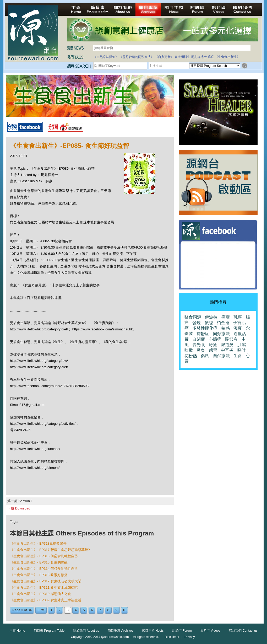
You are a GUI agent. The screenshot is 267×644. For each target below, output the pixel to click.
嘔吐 (242, 350)
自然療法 (221, 356)
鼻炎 (201, 350)
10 (124, 610)
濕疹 (238, 328)
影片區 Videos (210, 631)
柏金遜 (223, 323)
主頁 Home (17, 631)
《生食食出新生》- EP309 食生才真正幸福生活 (46, 600)
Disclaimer (172, 637)
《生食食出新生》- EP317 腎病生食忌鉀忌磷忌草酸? (50, 550)
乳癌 (238, 317)
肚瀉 (242, 345)
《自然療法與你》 (106, 57)
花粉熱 (191, 356)
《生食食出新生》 (227, 57)
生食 (238, 356)
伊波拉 (211, 317)
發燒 (197, 323)
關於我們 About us (86, 631)
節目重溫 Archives (120, 631)
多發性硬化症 (205, 328)
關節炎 (231, 339)
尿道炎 (227, 345)
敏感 (226, 328)
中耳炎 (227, 350)
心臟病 (215, 339)
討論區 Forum (182, 631)
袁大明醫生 (182, 57)
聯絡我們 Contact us (243, 631)
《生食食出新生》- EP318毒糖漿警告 (38, 543)
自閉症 (199, 339)
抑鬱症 (203, 334)
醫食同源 (193, 317)
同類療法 (221, 334)
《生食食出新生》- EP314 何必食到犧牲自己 (44, 569)
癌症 (211, 57)
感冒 (213, 350)
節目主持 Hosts (153, 631)
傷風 (205, 356)
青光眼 (199, 345)
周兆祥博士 (199, 57)
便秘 (209, 323)
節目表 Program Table (49, 631)
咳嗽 (189, 350)
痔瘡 (213, 345)
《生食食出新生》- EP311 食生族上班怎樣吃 (44, 587)
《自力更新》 (164, 57)
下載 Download (19, 508)
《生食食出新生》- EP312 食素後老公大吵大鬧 (46, 581)
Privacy (190, 637)
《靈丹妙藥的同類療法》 (137, 57)
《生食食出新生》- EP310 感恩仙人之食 (40, 594)
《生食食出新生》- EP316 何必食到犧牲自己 (44, 556)
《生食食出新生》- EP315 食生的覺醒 (39, 562)
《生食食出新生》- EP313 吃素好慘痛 (39, 575)
